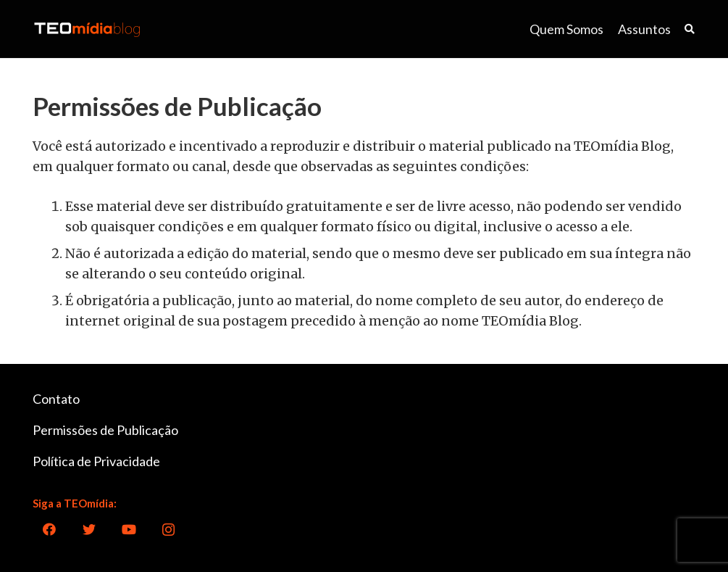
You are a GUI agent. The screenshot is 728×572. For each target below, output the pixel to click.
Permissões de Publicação (105, 430)
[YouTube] (129, 530)
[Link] (87, 29)
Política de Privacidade (96, 461)
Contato (56, 399)
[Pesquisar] (689, 29)
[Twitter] (89, 530)
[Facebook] (49, 530)
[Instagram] (168, 530)
